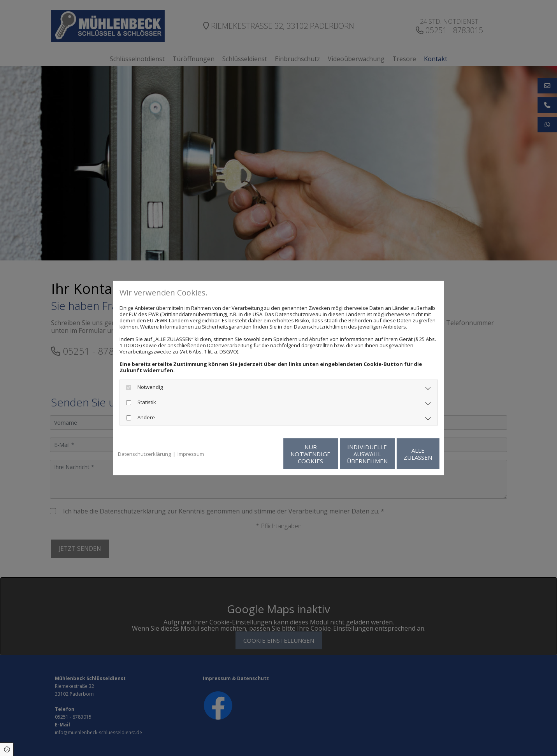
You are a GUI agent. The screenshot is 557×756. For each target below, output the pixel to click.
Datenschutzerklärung (144, 454)
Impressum (191, 454)
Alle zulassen (403, 454)
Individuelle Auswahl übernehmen (329, 454)
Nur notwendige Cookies (256, 454)
